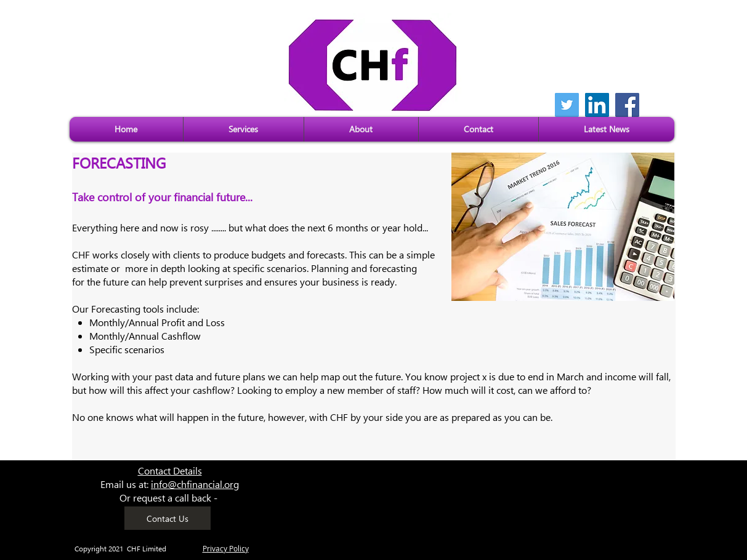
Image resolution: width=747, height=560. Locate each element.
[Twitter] (567, 105)
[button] (244, 129)
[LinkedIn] (597, 105)
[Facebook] (627, 105)
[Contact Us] (168, 518)
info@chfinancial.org (195, 484)
